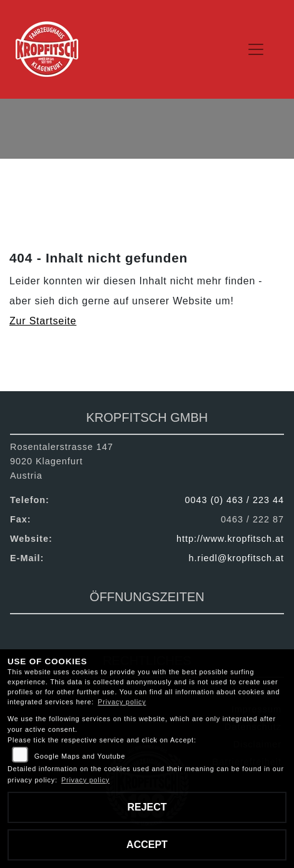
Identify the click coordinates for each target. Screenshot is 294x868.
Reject (147, 807)
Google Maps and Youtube (80, 756)
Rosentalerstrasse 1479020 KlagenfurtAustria (62, 461)
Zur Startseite (43, 321)
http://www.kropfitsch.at (230, 539)
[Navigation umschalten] (256, 49)
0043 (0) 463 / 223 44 (234, 500)
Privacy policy (122, 702)
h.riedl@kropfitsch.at (236, 558)
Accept (147, 845)
